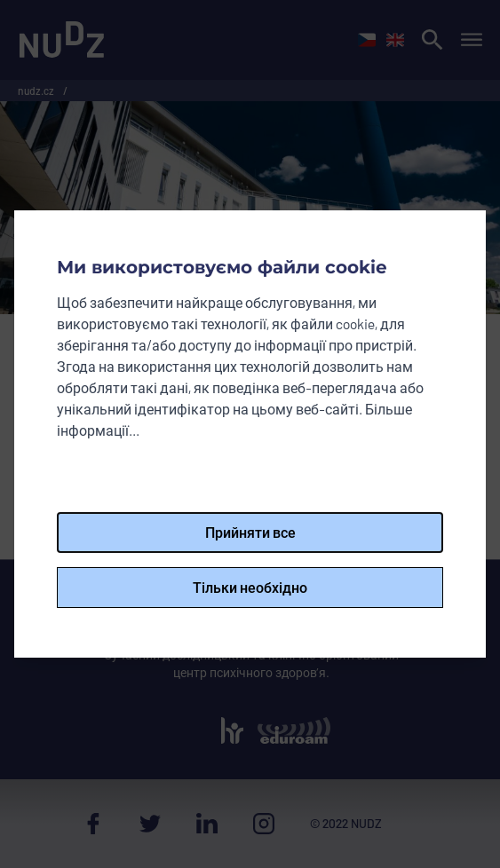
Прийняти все (250, 532)
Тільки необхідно (250, 587)
